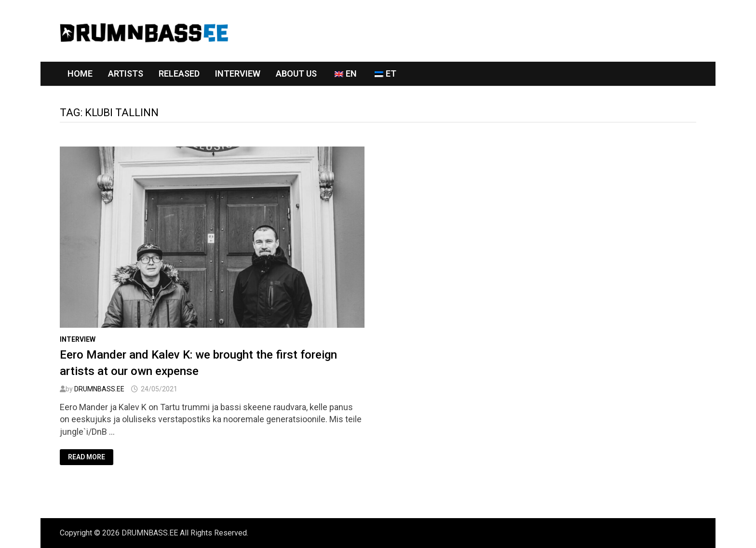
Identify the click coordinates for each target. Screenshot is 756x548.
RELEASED (179, 74)
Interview (238, 74)
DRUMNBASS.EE (99, 389)
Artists (126, 74)
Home (80, 74)
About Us (296, 74)
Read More (86, 457)
